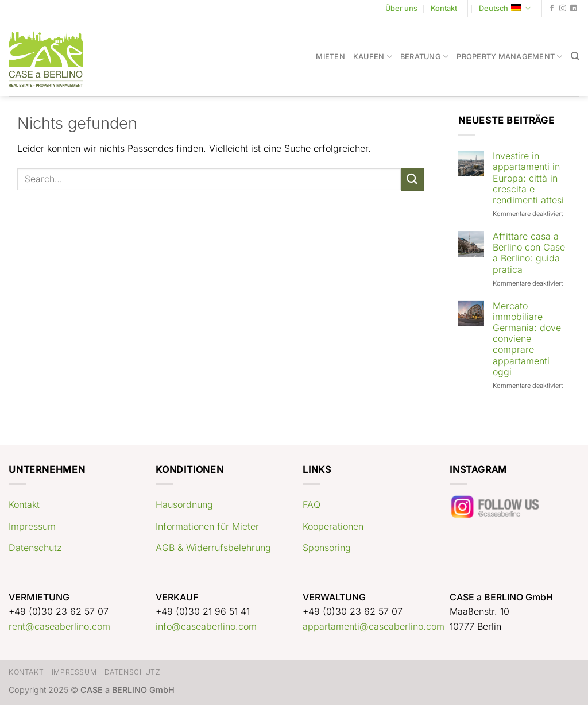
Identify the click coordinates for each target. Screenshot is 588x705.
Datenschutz (35, 548)
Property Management (509, 57)
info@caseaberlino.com (206, 626)
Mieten (330, 57)
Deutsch (505, 8)
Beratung (425, 57)
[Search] (575, 56)
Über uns (401, 8)
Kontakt (444, 8)
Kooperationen (333, 526)
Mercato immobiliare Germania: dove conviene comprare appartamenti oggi (527, 339)
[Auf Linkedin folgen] (574, 9)
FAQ (312, 504)
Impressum (32, 526)
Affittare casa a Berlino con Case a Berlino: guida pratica (529, 253)
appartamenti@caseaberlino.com (374, 626)
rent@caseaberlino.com (59, 626)
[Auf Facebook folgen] (552, 9)
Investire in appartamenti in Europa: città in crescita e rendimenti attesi (528, 178)
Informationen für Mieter (207, 526)
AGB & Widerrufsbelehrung (213, 548)
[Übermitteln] (412, 179)
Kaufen (373, 57)
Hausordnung (184, 504)
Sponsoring (327, 548)
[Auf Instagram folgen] (563, 9)
